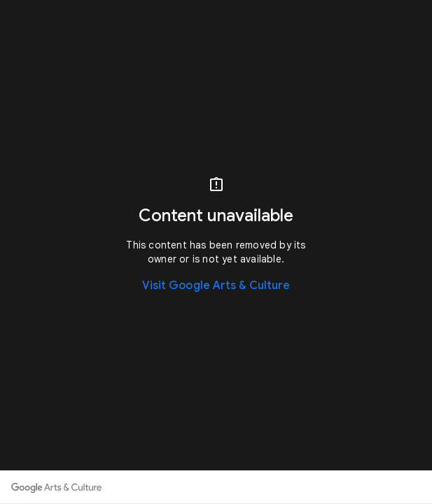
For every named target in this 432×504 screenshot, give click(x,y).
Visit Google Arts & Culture (216, 286)
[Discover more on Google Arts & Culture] (56, 487)
